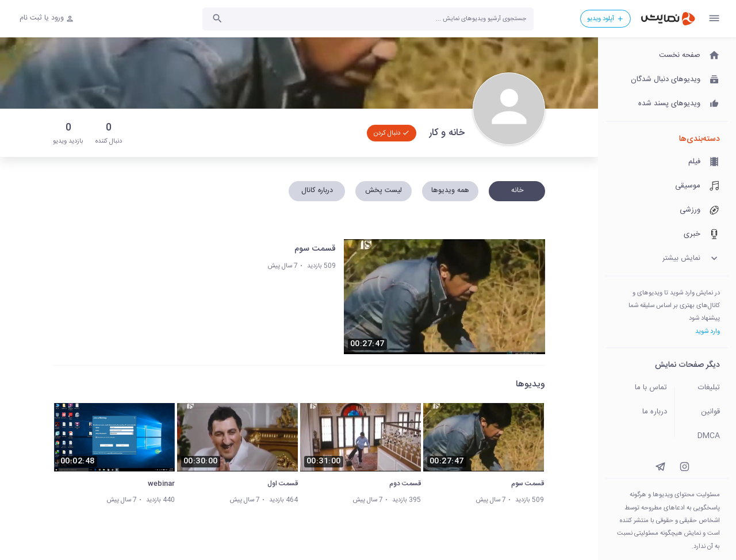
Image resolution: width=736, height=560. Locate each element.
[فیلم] (667, 162)
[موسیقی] (667, 186)
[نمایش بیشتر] (667, 259)
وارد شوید (708, 331)
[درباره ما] (637, 412)
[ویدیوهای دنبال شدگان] (667, 80)
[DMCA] (705, 436)
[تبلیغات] (705, 388)
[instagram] (685, 467)
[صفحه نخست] (667, 56)
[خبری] (667, 235)
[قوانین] (705, 412)
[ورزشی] (667, 210)
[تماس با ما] (637, 388)
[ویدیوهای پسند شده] (667, 104)
